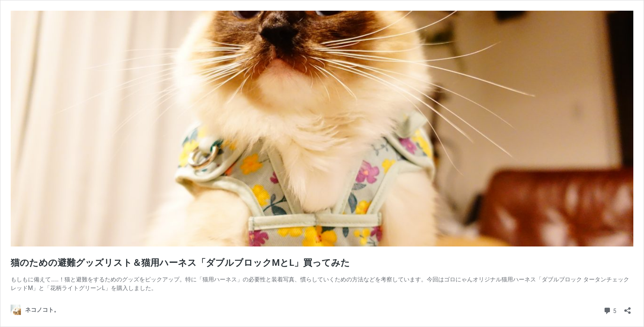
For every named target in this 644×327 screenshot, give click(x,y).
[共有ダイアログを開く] (628, 308)
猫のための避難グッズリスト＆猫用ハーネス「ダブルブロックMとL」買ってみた (180, 263)
